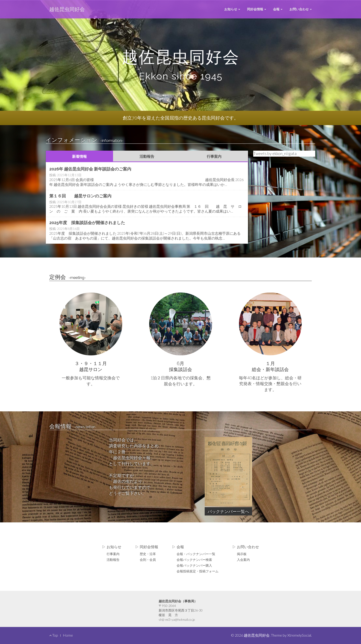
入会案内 (243, 560)
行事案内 (214, 156)
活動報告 (147, 156)
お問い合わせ (301, 9)
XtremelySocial (299, 635)
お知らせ (232, 9)
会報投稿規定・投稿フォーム (198, 571)
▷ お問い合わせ (246, 547)
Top (54, 635)
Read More (147, 177)
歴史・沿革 (148, 554)
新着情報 (79, 156)
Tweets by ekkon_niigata (275, 153)
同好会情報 (257, 9)
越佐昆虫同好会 (67, 9)
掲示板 (242, 554)
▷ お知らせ (112, 547)
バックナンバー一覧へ (228, 511)
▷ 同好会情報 (147, 547)
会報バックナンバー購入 (194, 565)
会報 (278, 9)
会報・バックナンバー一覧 (196, 554)
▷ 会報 (178, 547)
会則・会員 (148, 560)
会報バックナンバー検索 (194, 560)
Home (68, 635)
